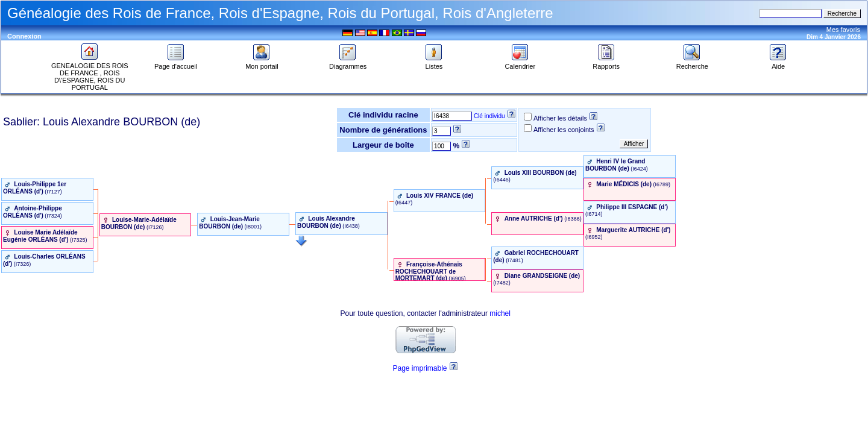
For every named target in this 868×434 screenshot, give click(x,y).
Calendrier (520, 63)
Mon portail (262, 63)
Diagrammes (348, 63)
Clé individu (489, 116)
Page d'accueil (176, 63)
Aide (778, 63)
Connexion (24, 36)
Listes (434, 63)
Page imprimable (420, 368)
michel (500, 313)
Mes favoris (843, 30)
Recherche (692, 63)
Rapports (606, 63)
